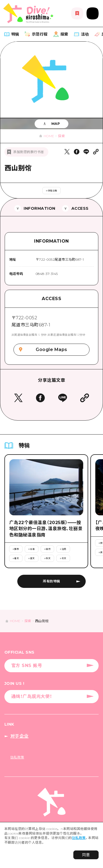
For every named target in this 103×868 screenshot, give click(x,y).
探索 (61, 136)
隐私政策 (79, 838)
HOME (49, 136)
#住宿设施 (51, 191)
